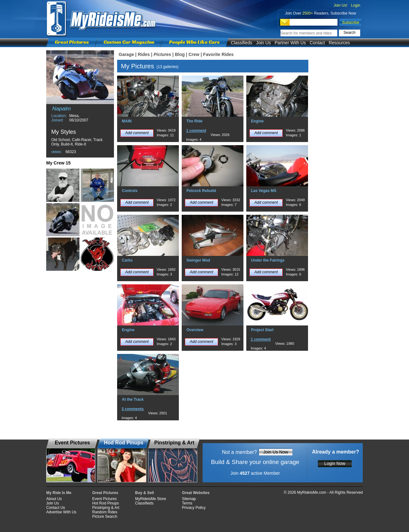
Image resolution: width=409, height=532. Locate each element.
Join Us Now (276, 452)
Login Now (335, 463)
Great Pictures (72, 42)
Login (356, 5)
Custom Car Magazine (129, 42)
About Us (54, 499)
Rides (144, 54)
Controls (130, 191)
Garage (126, 54)
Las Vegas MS (264, 191)
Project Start (262, 330)
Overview (195, 330)
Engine (257, 121)
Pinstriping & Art (106, 508)
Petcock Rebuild (201, 191)
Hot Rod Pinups (105, 503)
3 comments (133, 409)
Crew (194, 54)
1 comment (196, 131)
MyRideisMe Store (151, 499)
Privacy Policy (194, 508)
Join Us (264, 43)
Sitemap (189, 499)
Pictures (162, 54)
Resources (339, 43)
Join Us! (340, 5)
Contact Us (56, 508)
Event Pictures (104, 499)
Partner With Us (290, 43)
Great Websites (196, 493)
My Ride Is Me (59, 493)
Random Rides (105, 512)
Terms (187, 503)
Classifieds (242, 43)
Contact (317, 43)
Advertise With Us (61, 512)
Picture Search (105, 517)
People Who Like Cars (194, 42)
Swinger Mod (198, 260)
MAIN (127, 121)
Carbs (127, 260)
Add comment (137, 133)
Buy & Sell (145, 493)
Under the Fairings (268, 260)
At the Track (133, 399)
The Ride (195, 121)
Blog (180, 54)
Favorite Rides (218, 54)
